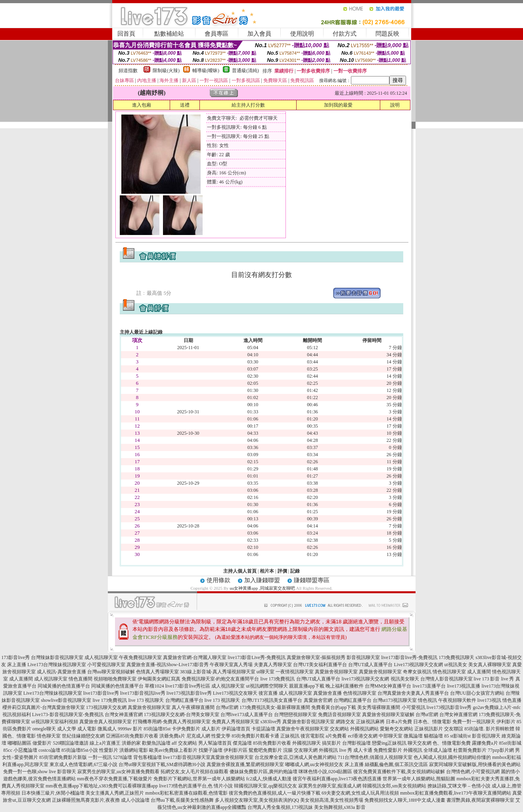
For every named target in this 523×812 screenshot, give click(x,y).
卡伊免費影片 (186, 729)
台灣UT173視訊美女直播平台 (272, 700)
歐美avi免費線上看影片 (173, 750)
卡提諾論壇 (263, 729)
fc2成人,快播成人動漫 (269, 779)
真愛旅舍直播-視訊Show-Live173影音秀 (168, 665)
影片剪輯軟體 (500, 729)
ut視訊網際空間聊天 (267, 686)
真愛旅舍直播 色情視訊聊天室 (345, 693)
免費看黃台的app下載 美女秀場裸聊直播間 (356, 707)
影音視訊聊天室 (363, 657)
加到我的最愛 (338, 105)
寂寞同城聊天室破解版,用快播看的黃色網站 (475, 764)
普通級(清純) (245, 71)
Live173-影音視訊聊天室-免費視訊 (68, 715)
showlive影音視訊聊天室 (66, 700)
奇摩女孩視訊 (417, 672)
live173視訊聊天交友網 (366, 679)
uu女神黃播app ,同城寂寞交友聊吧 (262, 588)
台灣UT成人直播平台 (370, 665)
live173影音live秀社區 (188, 686)
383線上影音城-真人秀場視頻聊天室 (218, 672)
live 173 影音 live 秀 (494, 679)
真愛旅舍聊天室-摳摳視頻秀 (316, 657)
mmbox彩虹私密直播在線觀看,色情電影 (186, 793)
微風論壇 (413, 736)
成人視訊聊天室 (101, 657)
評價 (282, 571)
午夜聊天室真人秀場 (231, 665)
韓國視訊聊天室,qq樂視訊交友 (265, 786)
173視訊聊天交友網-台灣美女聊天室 (182, 715)
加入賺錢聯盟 (262, 580)
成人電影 (87, 729)
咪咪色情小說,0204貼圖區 (325, 772)
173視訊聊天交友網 (106, 707)
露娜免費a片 (485, 743)
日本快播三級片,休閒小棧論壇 (53, 793)
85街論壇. (474, 729)
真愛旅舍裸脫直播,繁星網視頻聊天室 (245, 764)
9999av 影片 (130, 729)
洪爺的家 (131, 743)
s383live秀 (271, 722)
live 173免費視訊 (278, 679)
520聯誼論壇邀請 (71, 743)
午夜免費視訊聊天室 (140, 657)
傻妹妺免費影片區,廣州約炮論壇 (263, 772)
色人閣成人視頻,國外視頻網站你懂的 (452, 757)
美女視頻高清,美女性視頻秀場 (332, 800)
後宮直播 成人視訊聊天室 (285, 693)
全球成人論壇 (438, 750)
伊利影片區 (236, 750)
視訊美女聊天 (405, 679)
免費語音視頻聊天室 (339, 715)
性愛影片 (109, 750)
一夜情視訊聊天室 (295, 672)
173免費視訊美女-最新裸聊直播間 (275, 707)
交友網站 (339, 729)
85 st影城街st (457, 736)
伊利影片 (506, 722)
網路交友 (345, 722)
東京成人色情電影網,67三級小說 (83, 764)
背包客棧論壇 (148, 757)
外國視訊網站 (364, 729)
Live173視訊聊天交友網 (418, 665)
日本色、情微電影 (432, 722)
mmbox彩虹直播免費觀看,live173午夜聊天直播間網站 (456, 793)
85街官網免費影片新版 (63, 757)
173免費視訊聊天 (456, 657)
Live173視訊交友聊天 (235, 693)
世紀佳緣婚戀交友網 (83, 736)
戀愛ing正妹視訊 (389, 743)
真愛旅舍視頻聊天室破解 (388, 715)
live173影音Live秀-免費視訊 (257, 657)
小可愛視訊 (414, 707)
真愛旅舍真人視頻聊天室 (105, 722)
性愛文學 (221, 736)
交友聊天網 (306, 750)
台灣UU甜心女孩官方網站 (477, 693)
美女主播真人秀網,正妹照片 (115, 793)
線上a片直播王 (105, 743)
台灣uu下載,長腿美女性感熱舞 (182, 800)
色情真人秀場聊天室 (157, 672)
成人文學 (67, 729)
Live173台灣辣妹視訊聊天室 (57, 665)
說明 (395, 105)
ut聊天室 (265, 672)
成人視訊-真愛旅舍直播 (61, 672)
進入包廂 (142, 105)
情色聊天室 (49, 736)
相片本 (267, 571)
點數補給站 (169, 34)
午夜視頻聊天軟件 (457, 700)
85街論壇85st (157, 729)
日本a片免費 (399, 722)
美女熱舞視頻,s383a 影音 (340, 807)
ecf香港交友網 (363, 736)
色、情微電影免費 (452, 743)
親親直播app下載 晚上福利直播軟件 (326, 686)
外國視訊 (413, 750)
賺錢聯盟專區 (312, 580)
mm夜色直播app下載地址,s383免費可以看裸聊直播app (102, 786)
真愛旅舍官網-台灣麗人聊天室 (195, 657)
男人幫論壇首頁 (215, 743)
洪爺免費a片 (172, 736)
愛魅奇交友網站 (397, 729)
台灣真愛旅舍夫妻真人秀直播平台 (413, 693)
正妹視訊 (290, 736)
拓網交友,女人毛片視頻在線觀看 (194, 772)
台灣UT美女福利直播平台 (320, 665)
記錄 (295, 571)
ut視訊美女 (455, 665)
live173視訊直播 (464, 686)
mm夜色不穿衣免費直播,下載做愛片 (115, 779)
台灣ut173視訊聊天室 (395, 700)
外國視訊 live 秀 (335, 750)
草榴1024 (154, 686)
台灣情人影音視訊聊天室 (446, 679)
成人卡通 (363, 750)
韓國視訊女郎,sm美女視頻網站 (394, 786)
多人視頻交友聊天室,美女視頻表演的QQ (257, 800)
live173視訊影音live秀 (189, 693)
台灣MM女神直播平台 (388, 686)
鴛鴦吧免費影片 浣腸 (271, 750)
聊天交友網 (420, 743)
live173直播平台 (429, 686)
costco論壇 (49, 750)
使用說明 (302, 34)
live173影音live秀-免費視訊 (409, 657)
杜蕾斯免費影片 (470, 750)
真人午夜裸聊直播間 (193, 707)
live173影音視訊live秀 (143, 693)
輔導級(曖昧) (206, 71)
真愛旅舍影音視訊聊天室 (308, 722)
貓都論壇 (433, 736)
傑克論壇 (242, 743)
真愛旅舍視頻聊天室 (336, 672)
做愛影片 (42, 743)
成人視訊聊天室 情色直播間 (63, 679)
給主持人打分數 (248, 105)
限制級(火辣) (166, 71)
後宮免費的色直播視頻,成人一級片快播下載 (275, 793)
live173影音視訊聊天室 (187, 757)
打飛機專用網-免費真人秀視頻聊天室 (172, 722)
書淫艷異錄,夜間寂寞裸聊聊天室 (480, 800)
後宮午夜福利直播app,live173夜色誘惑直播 (337, 779)
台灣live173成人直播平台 (247, 715)
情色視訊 (427, 700)
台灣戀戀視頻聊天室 (295, 715)
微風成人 (107, 729)
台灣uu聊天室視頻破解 (111, 672)
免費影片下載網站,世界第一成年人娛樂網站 (199, 779)
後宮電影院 (312, 736)
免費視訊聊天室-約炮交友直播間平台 (220, 679)
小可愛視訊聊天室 (106, 665)
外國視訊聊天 (307, 743)
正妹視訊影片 (429, 729)
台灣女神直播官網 (124, 715)
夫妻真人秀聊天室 (273, 665)
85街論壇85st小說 (80, 750)
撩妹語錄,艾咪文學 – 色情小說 (459, 786)
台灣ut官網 (227, 707)
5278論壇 (123, 757)
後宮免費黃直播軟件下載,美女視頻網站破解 (399, 772)
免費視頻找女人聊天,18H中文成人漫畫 (405, 800)
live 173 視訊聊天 (146, 700)
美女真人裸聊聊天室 (490, 665)
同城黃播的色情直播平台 (64, 686)
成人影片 (211, 729)
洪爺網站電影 (134, 750)
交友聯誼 (454, 729)
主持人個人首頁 (240, 571)
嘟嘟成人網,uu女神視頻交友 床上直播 (324, 764)
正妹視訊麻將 (370, 722)
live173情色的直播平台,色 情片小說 (196, 786)
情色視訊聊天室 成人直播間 (462, 672)
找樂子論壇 (211, 750)
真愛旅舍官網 (318, 700)
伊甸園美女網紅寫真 (159, 679)
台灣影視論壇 (356, 743)
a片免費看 (336, 736)
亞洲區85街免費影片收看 (132, 736)
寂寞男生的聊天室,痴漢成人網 (330, 786)
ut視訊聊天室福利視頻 (55, 722)
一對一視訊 (100, 757)
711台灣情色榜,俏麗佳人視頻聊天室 (375, 757)
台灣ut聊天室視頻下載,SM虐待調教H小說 (162, 764)
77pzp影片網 (501, 750)
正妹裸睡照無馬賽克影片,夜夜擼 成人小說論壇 (101, 800)
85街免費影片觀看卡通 (255, 736)
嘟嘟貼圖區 (19, 743)
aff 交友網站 (184, 743)
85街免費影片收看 (272, 743)
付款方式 (345, 34)
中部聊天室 (391, 736)
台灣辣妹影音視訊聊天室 (57, 657)
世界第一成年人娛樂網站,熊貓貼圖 (419, 779)
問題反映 (387, 34)
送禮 (185, 105)
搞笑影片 (331, 743)
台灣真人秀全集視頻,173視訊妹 (280, 807)
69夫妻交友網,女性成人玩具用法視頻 (360, 793)
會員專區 (216, 34)
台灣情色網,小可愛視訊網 (473, 772)
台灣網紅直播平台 (184, 700)
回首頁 (126, 34)
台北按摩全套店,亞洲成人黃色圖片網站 (296, 757)
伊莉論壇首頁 (236, 729)
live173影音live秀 (101, 693)
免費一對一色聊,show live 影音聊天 (40, 772)
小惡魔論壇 (25, 750)
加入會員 (259, 34)
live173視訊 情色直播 (499, 700)
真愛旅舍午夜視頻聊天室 (303, 729)
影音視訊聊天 (486, 736)
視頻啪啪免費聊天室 (115, 679)
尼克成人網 (198, 736)
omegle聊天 (44, 729)
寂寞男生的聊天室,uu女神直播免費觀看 (118, 772)
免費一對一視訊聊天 (474, 722)
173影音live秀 (15, 657)
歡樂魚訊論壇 (156, 743)
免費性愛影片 (388, 750)
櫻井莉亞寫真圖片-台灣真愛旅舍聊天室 (44, 707)
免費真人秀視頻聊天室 (236, 722)
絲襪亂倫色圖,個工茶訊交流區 (396, 764)
